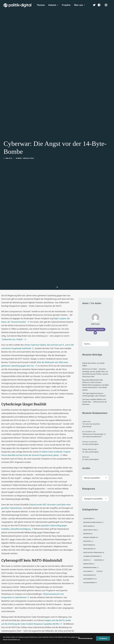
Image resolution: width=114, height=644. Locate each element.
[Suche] (95, 312)
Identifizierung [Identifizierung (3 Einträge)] (89, 513)
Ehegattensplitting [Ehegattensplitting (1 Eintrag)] (91, 498)
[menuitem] (41, 5)
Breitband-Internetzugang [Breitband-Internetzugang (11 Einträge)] (93, 490)
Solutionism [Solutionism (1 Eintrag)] (88, 539)
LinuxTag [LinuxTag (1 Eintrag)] (87, 528)
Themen (41, 5)
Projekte (66, 5)
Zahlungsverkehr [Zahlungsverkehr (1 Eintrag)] (90, 550)
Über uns (80, 5)
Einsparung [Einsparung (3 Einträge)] (88, 501)
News (20, 142)
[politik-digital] (17, 5)
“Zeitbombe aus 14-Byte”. (13, 307)
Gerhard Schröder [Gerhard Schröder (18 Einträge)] (91, 505)
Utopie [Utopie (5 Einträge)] (99, 539)
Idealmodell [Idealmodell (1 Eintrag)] (88, 509)
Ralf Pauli (30, 142)
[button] (106, 311)
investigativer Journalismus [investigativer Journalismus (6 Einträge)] (94, 520)
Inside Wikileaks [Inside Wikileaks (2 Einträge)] (89, 517)
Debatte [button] (53, 5)
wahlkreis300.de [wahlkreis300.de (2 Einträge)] (90, 543)
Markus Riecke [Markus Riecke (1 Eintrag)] (89, 532)
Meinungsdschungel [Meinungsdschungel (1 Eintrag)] (91, 535)
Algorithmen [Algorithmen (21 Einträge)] (89, 486)
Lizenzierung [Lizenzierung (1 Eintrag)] (99, 528)
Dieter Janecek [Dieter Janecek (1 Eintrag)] (89, 494)
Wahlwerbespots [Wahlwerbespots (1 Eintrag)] (90, 547)
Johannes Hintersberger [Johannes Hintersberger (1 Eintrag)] (92, 524)
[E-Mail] (95, 301)
